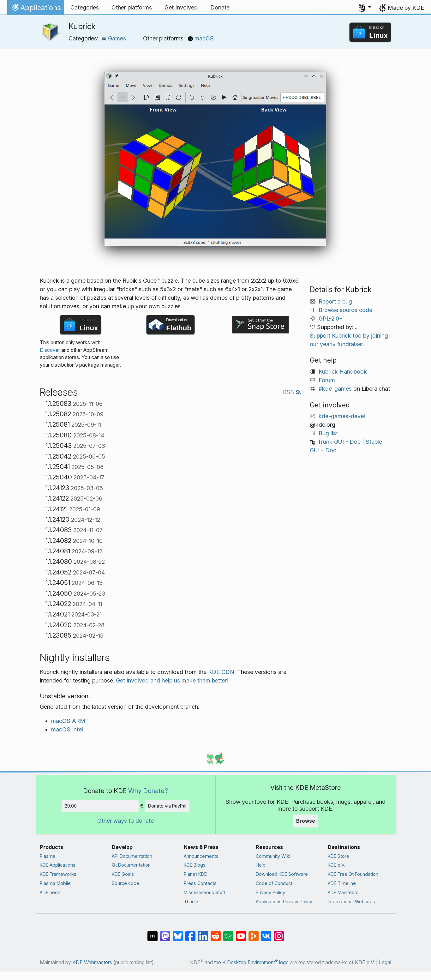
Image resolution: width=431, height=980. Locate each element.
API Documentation (132, 856)
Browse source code (345, 310)
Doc (355, 442)
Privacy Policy (270, 892)
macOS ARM (68, 721)
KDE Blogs (195, 865)
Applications (36, 9)
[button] (365, 8)
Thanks (192, 902)
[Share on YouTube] (241, 933)
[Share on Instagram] (279, 933)
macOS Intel (67, 729)
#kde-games (335, 389)
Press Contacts (200, 883)
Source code (126, 883)
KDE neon (50, 892)
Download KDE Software (282, 874)
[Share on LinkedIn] (203, 933)
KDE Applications (58, 865)
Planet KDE (195, 874)
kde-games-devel (342, 416)
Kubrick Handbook (343, 372)
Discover (50, 350)
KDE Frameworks (58, 874)
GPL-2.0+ (331, 319)
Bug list (328, 433)
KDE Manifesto (343, 892)
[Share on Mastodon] (165, 933)
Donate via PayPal (167, 806)
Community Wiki (273, 856)
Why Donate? (148, 791)
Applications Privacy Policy (284, 902)
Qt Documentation (131, 865)
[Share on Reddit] (216, 933)
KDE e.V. (336, 865)
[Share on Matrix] (153, 933)
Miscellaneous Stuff (204, 892)
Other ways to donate (126, 821)
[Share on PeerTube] (254, 933)
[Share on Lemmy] (228, 933)
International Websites (351, 902)
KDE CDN (221, 672)
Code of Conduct (274, 883)
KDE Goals (123, 874)
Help (261, 865)
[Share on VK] (266, 933)
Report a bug (335, 301)
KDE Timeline (342, 883)
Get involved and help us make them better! (172, 680)
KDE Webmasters (92, 962)
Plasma (48, 856)
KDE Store (338, 856)
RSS (292, 392)
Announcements (201, 856)
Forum (327, 380)
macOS (201, 38)
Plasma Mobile (55, 883)
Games (114, 38)
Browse (306, 821)
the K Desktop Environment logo (251, 962)
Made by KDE (406, 8)
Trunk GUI (331, 442)
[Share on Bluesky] (178, 933)
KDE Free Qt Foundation (353, 874)
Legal (385, 962)
